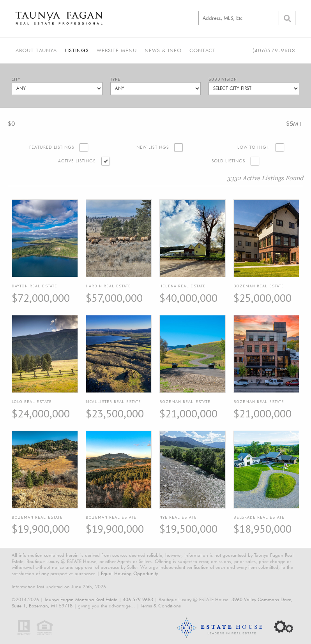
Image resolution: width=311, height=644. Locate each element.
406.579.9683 (138, 599)
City (16, 79)
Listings (77, 50)
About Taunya (36, 50)
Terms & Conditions (161, 606)
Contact (202, 50)
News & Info (163, 50)
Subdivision (223, 79)
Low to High (254, 147)
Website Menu (117, 50)
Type (115, 79)
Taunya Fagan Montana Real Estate (81, 599)
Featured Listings (52, 147)
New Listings (153, 147)
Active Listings (77, 161)
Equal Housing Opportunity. (130, 573)
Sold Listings (229, 161)
